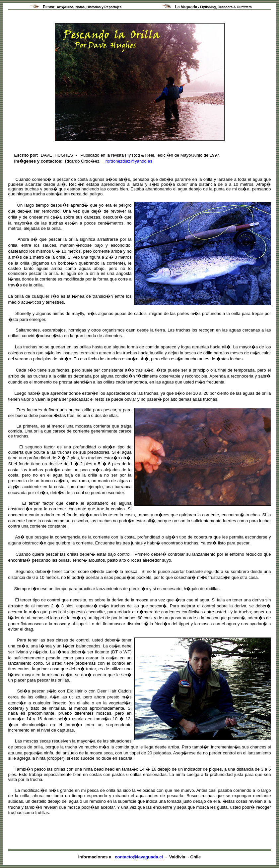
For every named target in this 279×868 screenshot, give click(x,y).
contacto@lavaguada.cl (139, 857)
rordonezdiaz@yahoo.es (129, 161)
